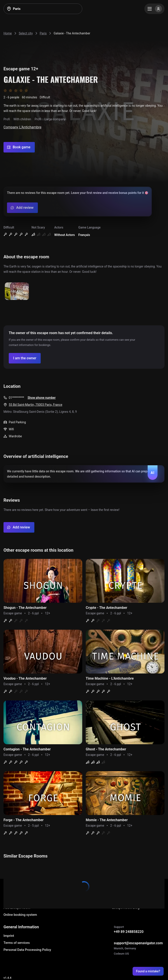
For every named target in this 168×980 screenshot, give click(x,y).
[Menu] (154, 9)
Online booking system (20, 915)
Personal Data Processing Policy (27, 950)
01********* (16, 398)
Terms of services (17, 943)
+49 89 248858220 (129, 932)
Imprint (9, 936)
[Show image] (17, 292)
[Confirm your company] (25, 358)
